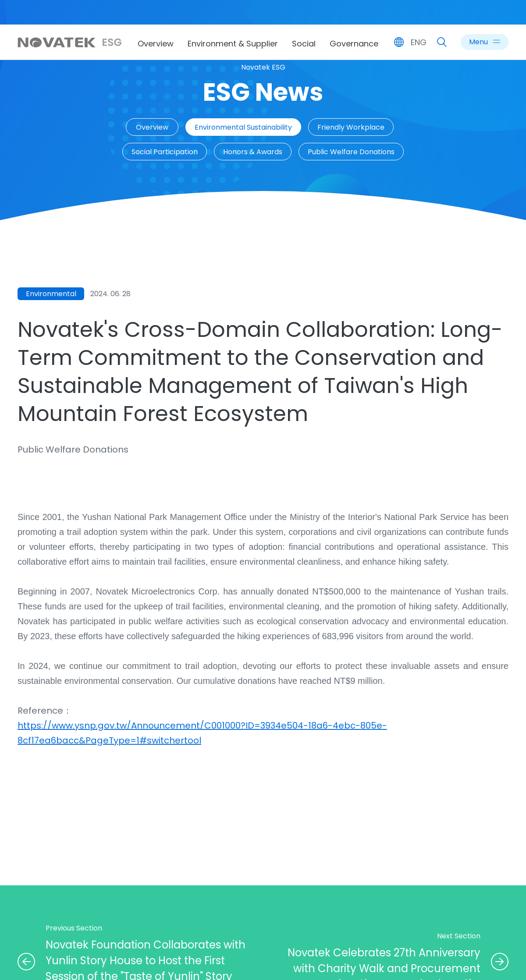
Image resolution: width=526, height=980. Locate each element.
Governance (354, 44)
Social (304, 44)
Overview (156, 44)
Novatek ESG (263, 67)
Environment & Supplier (233, 44)
